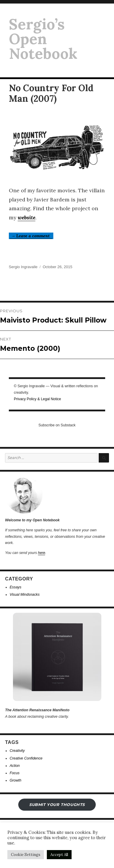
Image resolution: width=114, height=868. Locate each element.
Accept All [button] (59, 855)
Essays (16, 587)
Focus (15, 773)
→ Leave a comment (31, 236)
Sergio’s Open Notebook (43, 39)
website (27, 217)
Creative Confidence (26, 758)
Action (15, 766)
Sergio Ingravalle (23, 267)
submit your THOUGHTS (57, 804)
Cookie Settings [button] (26, 855)
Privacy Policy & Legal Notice (37, 399)
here (42, 553)
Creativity (17, 751)
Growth (16, 780)
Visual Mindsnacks (25, 595)
